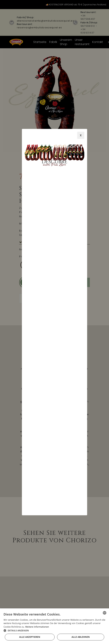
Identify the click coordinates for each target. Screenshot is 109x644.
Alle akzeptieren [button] (30, 637)
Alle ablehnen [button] (81, 637)
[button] (54, 630)
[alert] (54, 626)
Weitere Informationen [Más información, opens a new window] (37, 627)
